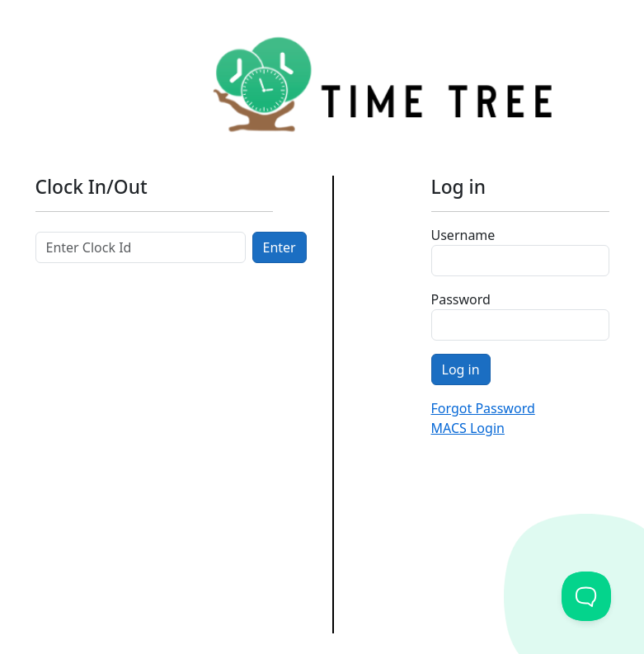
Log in (461, 369)
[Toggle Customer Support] (586, 596)
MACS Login (468, 428)
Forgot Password (483, 408)
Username (463, 235)
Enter (280, 247)
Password (461, 299)
